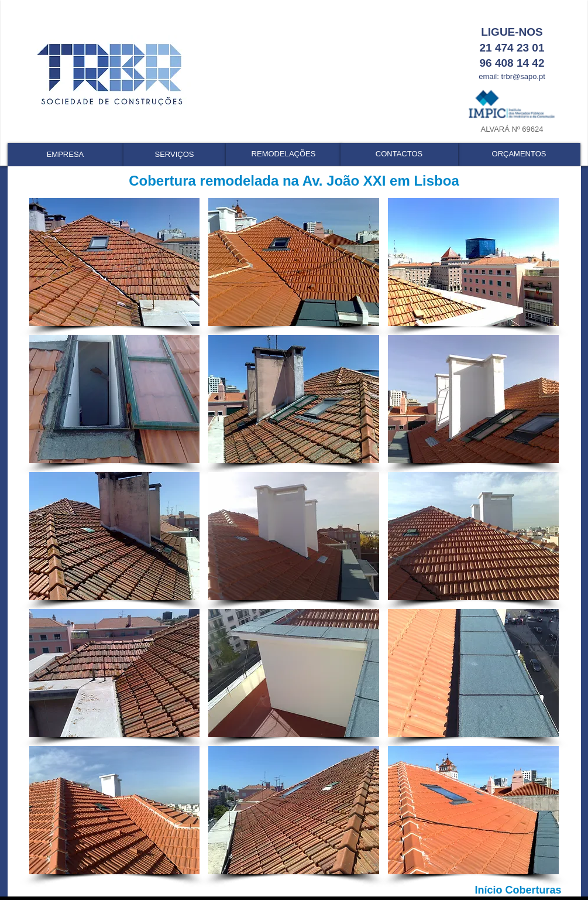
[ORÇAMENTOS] (519, 154)
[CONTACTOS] (399, 154)
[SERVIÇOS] (175, 155)
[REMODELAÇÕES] (284, 154)
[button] (115, 262)
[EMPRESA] (66, 155)
